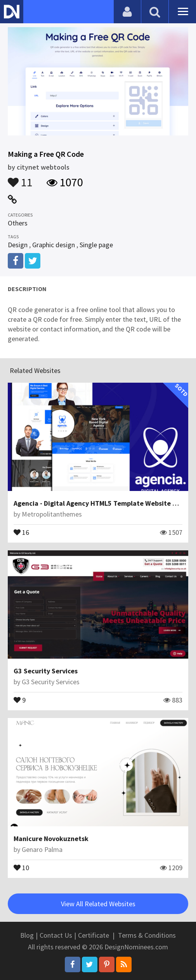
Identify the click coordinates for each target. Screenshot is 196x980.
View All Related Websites (98, 904)
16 (21, 532)
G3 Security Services (46, 671)
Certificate (94, 935)
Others (18, 223)
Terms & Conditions (147, 935)
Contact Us (56, 935)
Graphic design (54, 245)
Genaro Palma (42, 849)
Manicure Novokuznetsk (51, 839)
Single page (96, 245)
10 (21, 867)
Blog (27, 935)
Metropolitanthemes (52, 514)
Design (18, 245)
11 (20, 179)
